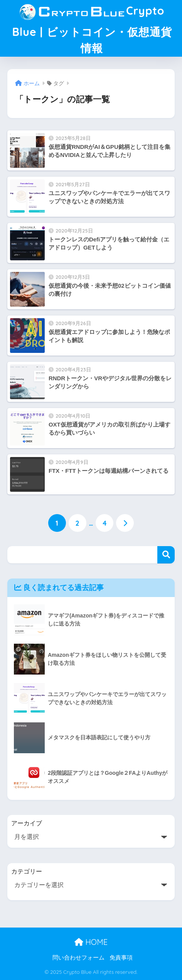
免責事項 (121, 958)
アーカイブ (27, 823)
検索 (166, 555)
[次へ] (125, 523)
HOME (91, 942)
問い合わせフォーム (78, 958)
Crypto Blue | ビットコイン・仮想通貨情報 (92, 27)
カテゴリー (27, 871)
